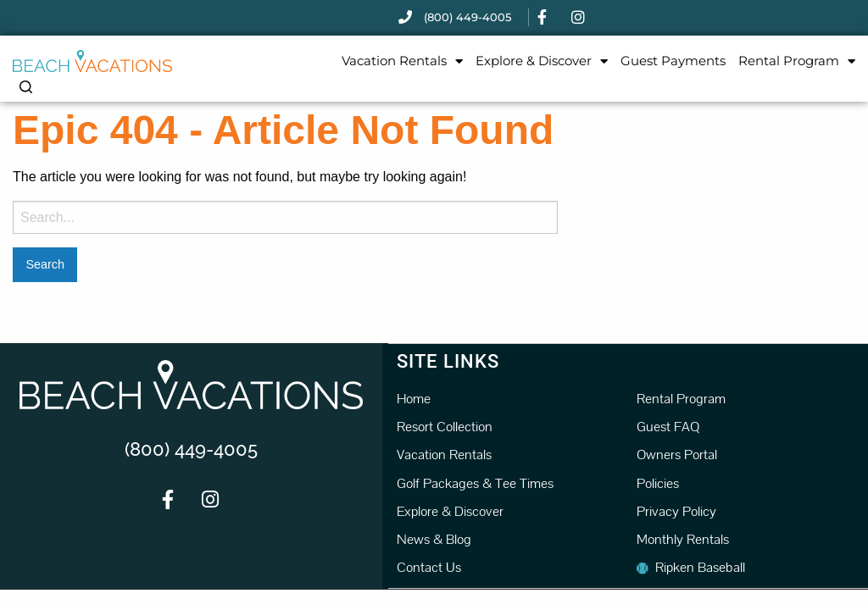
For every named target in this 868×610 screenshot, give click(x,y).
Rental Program (797, 61)
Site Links (448, 360)
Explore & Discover (542, 61)
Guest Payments (673, 61)
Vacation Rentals (402, 61)
